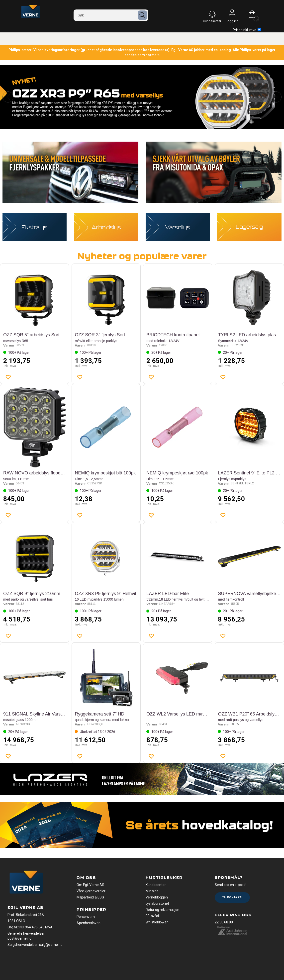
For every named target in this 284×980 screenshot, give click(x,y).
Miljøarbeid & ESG (90, 897)
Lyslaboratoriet (157, 903)
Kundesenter (156, 885)
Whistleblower (157, 922)
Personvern (86, 917)
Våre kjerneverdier (91, 891)
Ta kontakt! (232, 897)
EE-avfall (153, 916)
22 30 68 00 (224, 922)
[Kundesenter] (212, 14)
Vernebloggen (157, 897)
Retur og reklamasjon (162, 910)
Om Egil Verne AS (90, 885)
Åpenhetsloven (89, 923)
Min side (152, 891)
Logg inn (232, 14)
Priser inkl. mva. (247, 30)
